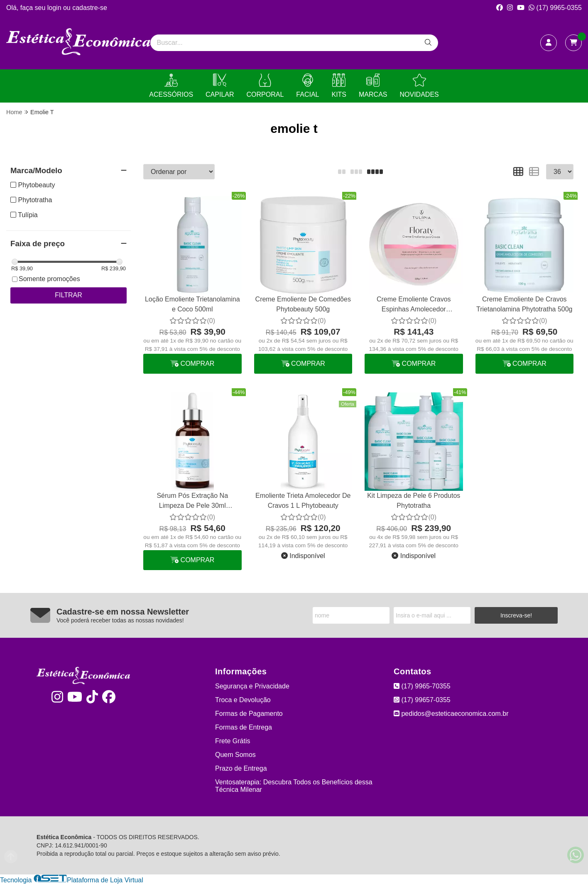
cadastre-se (90, 8)
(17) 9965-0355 (555, 8)
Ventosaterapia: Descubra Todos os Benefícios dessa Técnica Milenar (294, 786)
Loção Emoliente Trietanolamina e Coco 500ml (192, 304)
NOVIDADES (419, 86)
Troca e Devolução (243, 700)
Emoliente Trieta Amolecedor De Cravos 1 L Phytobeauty (303, 501)
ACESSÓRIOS (171, 86)
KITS (339, 86)
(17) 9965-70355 (422, 686)
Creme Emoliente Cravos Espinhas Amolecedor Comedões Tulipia (414, 305)
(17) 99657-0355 (422, 700)
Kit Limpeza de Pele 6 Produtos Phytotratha (414, 501)
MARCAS (373, 86)
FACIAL (307, 86)
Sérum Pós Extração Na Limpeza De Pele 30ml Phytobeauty (192, 502)
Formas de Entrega (244, 727)
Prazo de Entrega (241, 768)
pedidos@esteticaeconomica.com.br (451, 714)
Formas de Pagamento (249, 714)
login (55, 8)
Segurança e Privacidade (252, 686)
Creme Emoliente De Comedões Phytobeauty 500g (303, 304)
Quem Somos (235, 755)
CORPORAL (265, 86)
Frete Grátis (233, 741)
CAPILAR (220, 86)
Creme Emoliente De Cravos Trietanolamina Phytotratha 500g (524, 304)
